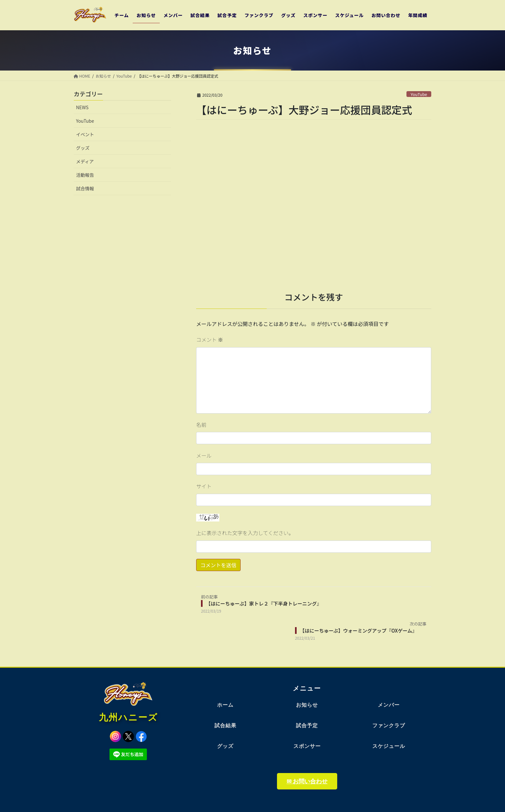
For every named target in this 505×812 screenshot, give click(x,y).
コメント (210, 339)
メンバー (389, 705)
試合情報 (85, 188)
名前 (201, 425)
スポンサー (307, 746)
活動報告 (85, 175)
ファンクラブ (389, 726)
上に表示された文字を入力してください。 (245, 533)
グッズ (83, 148)
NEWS (82, 107)
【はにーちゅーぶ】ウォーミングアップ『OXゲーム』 (358, 630)
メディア (85, 161)
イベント (85, 134)
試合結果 (225, 726)
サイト (204, 486)
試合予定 (307, 726)
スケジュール (389, 746)
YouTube (419, 94)
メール (204, 455)
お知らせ (307, 705)
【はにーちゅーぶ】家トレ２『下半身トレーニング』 (264, 603)
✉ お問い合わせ (307, 781)
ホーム (225, 705)
